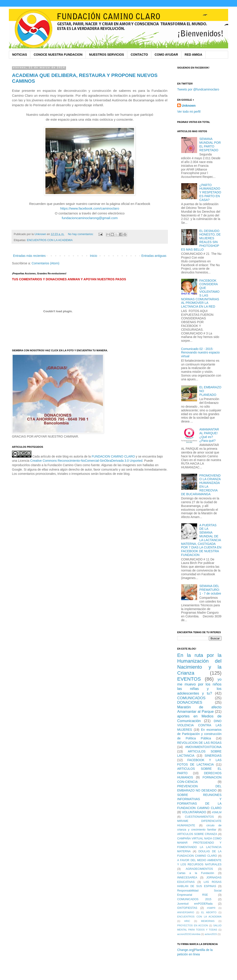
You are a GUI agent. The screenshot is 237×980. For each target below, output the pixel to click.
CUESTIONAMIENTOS (199, 817)
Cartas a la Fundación (196, 873)
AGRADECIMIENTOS (199, 869)
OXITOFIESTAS (187, 908)
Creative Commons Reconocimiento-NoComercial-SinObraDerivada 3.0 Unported (86, 461)
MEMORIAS (208, 921)
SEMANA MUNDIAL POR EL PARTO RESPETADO (210, 144)
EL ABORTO (209, 912)
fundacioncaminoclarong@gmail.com (90, 218)
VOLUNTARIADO (194, 812)
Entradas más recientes (29, 256)
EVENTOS (189, 679)
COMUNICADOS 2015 (194, 899)
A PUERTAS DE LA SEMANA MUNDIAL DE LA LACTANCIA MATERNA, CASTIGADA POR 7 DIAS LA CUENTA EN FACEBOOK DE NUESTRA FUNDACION (201, 540)
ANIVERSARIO (186, 912)
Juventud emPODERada (195, 904)
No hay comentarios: (81, 234)
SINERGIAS (213, 756)
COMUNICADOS (191, 698)
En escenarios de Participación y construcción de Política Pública (199, 734)
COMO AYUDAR (166, 55)
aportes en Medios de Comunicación (199, 719)
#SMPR (211, 908)
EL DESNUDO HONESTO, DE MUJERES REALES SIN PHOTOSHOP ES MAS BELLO (201, 240)
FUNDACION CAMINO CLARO (113, 456)
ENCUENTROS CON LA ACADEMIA (50, 240)
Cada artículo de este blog (50, 456)
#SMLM (217, 812)
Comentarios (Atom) (46, 263)
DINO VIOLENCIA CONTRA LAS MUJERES (199, 725)
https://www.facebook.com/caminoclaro (90, 208)
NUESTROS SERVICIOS (107, 55)
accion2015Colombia (189, 934)
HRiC (187, 921)
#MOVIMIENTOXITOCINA (203, 747)
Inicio (94, 256)
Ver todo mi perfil (189, 112)
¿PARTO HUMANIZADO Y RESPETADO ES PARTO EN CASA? (210, 192)
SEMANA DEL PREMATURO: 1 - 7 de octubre (210, 590)
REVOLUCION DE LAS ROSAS (199, 743)
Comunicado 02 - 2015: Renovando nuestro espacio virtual (200, 353)
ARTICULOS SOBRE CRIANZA (197, 834)
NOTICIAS (20, 55)
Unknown (189, 106)
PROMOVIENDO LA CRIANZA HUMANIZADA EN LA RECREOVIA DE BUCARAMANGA (201, 485)
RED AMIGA (194, 55)
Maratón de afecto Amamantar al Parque (199, 709)
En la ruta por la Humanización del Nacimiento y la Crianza (199, 664)
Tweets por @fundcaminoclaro (198, 89)
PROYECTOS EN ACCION (193, 925)
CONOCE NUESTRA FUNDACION (58, 55)
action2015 (211, 934)
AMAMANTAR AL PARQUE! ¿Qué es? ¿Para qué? (209, 435)
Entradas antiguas (154, 256)
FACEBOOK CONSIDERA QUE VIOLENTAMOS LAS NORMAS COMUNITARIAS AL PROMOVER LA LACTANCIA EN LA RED (200, 294)
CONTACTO (139, 55)
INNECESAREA (187, 878)
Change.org (185, 950)
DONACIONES (190, 702)
